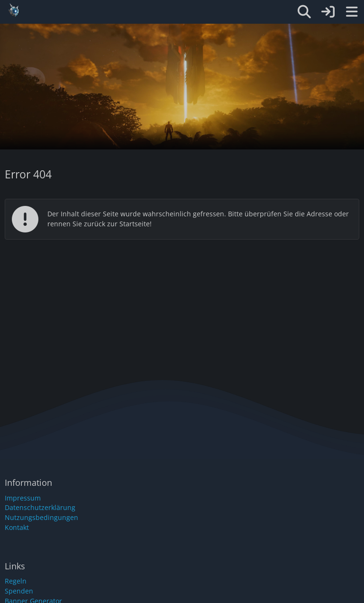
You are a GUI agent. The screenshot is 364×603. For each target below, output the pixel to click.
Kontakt (17, 527)
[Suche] (304, 12)
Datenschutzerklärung (40, 507)
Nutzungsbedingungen (41, 517)
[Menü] (352, 12)
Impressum (23, 498)
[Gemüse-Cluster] (150, 10)
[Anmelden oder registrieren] (328, 12)
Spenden (19, 591)
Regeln (16, 581)
